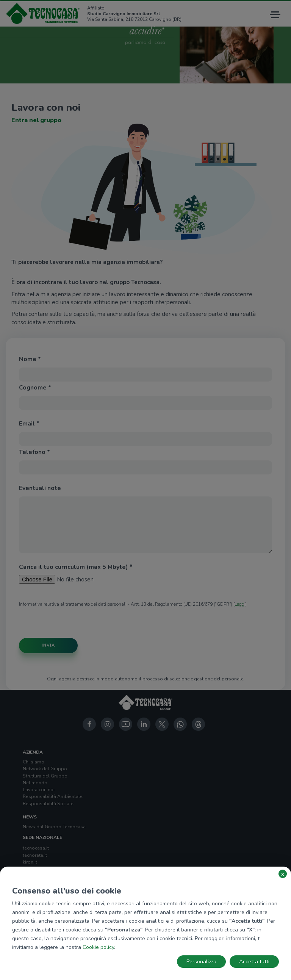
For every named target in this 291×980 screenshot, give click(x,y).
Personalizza (201, 962)
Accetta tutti (254, 962)
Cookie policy (98, 947)
